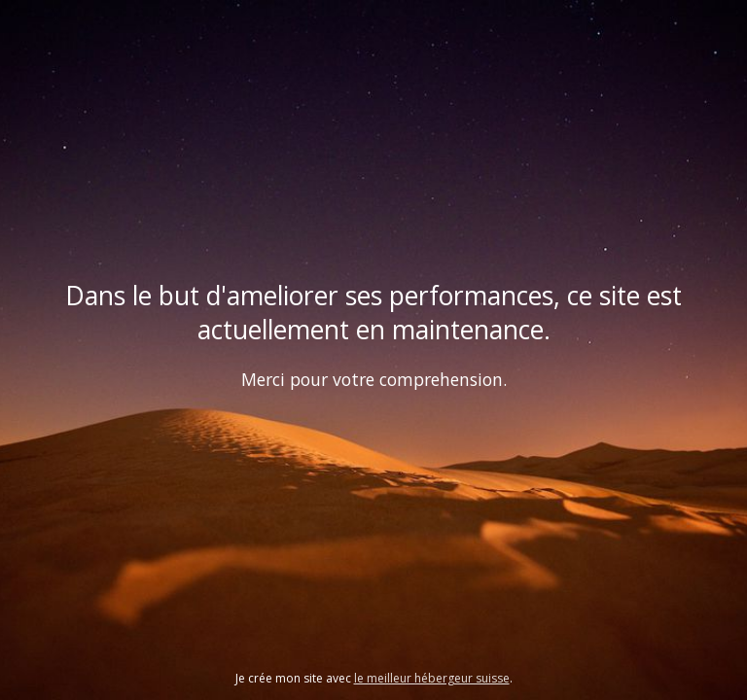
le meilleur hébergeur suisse (432, 678)
